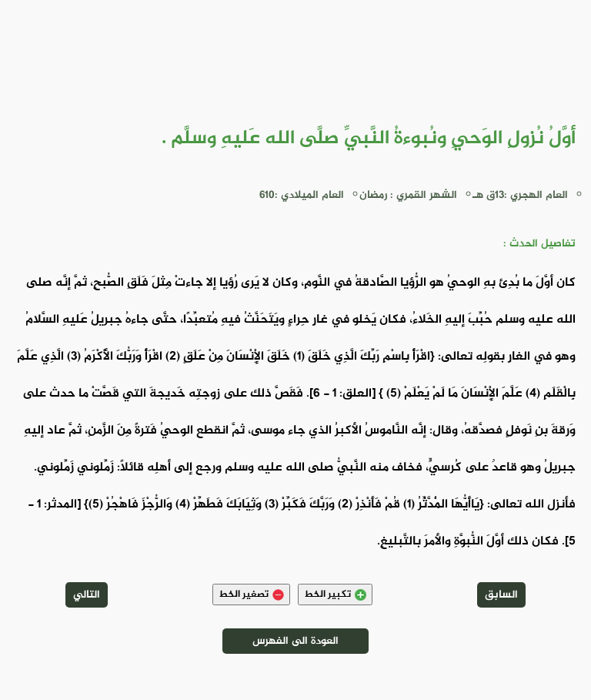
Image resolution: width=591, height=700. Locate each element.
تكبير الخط (335, 594)
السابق (501, 595)
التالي (87, 595)
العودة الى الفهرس (295, 641)
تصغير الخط (251, 594)
